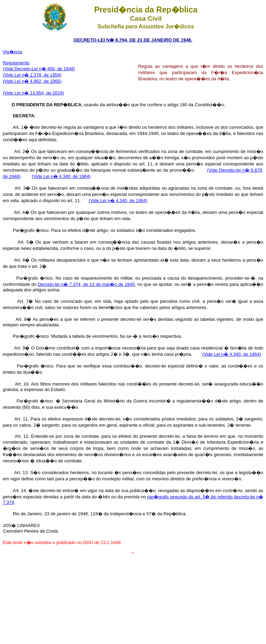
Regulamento (16, 63)
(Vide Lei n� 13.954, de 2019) (33, 93)
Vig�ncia (12, 52)
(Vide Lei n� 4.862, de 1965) (32, 81)
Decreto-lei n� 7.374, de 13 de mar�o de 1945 (86, 284)
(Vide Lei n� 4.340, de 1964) (61, 176)
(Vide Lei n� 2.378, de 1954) (32, 75)
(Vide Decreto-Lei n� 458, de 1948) (39, 69)
